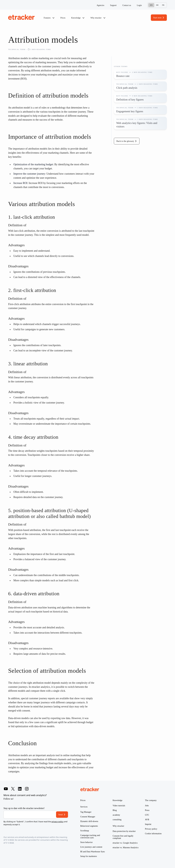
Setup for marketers (89, 856)
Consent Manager (88, 817)
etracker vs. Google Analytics (125, 843)
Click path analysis (127, 88)
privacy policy (57, 822)
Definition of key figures (130, 100)
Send (61, 815)
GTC (147, 815)
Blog (115, 810)
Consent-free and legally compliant (123, 837)
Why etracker (98, 18)
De (157, 5)
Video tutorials (119, 806)
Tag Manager (86, 812)
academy (116, 815)
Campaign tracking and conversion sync (90, 836)
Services (84, 807)
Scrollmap (85, 831)
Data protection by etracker (124, 831)
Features (49, 18)
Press (147, 810)
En (151, 5)
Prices (63, 18)
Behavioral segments (89, 826)
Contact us (127, 5)
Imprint (148, 824)
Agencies (100, 5)
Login (139, 5)
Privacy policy (151, 829)
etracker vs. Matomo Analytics (126, 848)
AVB (147, 820)
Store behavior (87, 842)
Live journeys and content (91, 847)
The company (151, 800)
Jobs (147, 806)
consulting (117, 820)
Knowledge (78, 18)
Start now (157, 18)
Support (113, 5)
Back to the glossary (125, 141)
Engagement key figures (130, 111)
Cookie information (153, 834)
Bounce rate (123, 76)
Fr (163, 5)
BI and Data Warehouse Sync (93, 852)
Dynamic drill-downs (89, 821)
